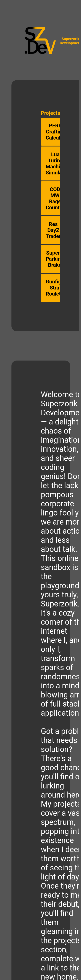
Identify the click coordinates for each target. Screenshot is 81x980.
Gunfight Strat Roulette (56, 288)
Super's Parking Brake (55, 259)
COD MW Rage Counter (55, 198)
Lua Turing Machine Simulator (57, 164)
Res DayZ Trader (53, 230)
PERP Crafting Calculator (58, 132)
